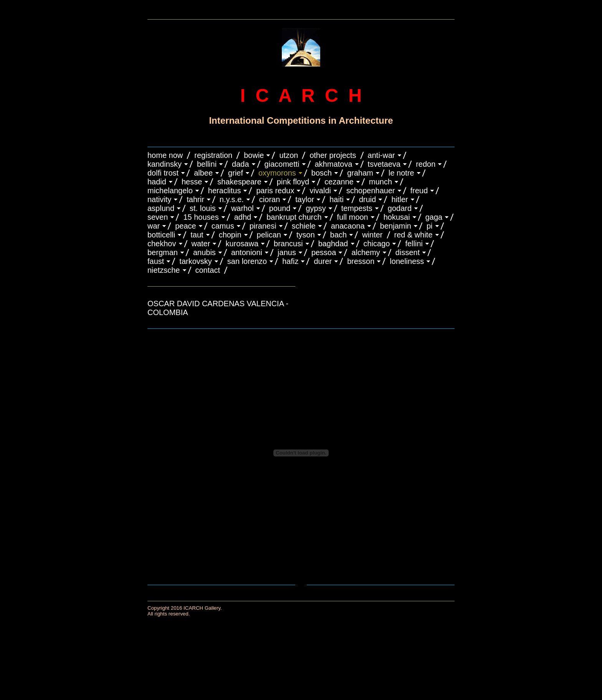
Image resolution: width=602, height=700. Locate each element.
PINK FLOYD (293, 182)
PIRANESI (263, 226)
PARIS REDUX (275, 191)
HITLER (399, 199)
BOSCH (322, 173)
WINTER (372, 235)
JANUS (287, 252)
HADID (157, 182)
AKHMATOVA (334, 164)
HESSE (192, 182)
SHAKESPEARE (239, 182)
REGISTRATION (213, 155)
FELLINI (414, 244)
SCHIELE (304, 226)
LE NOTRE (401, 173)
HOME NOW (165, 155)
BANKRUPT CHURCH (294, 217)
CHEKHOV (162, 244)
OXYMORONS (277, 173)
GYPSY (316, 208)
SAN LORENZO (247, 261)
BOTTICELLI (161, 235)
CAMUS (223, 226)
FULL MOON (353, 217)
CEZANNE (339, 182)
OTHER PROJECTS (333, 155)
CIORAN (270, 199)
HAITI (337, 199)
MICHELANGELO (170, 191)
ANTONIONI (247, 252)
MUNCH (380, 182)
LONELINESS (407, 261)
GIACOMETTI (282, 164)
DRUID (367, 199)
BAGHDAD (333, 244)
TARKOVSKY (195, 261)
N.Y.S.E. (232, 199)
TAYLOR (305, 199)
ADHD (243, 217)
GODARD (400, 208)
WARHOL (242, 208)
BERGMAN (163, 252)
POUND (280, 208)
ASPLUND (161, 208)
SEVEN (158, 217)
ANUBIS (204, 252)
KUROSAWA (242, 244)
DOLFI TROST (163, 173)
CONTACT (208, 270)
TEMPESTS (357, 208)
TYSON (306, 235)
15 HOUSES (201, 217)
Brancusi (288, 244)
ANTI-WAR (381, 155)
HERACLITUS (225, 191)
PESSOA (324, 252)
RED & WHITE (413, 235)
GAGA (434, 217)
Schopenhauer (371, 191)
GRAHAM (360, 173)
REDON (426, 164)
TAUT (197, 235)
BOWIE (254, 155)
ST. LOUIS (203, 208)
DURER (323, 261)
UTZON (289, 155)
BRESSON (361, 261)
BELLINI (207, 164)
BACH (338, 235)
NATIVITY (159, 199)
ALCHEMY (365, 252)
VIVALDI (320, 191)
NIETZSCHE (164, 270)
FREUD (419, 191)
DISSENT (408, 252)
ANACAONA (348, 226)
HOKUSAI (397, 217)
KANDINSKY (165, 164)
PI (430, 226)
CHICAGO (377, 244)
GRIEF (236, 173)
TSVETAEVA (384, 164)
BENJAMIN (396, 226)
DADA (241, 164)
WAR (154, 226)
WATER (201, 244)
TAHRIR (195, 199)
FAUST (156, 261)
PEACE (186, 226)
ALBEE (203, 173)
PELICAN (269, 235)
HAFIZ (290, 261)
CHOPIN (230, 235)
